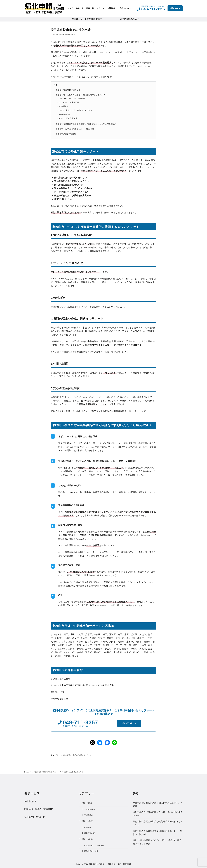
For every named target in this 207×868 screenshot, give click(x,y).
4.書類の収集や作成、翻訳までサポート (76, 110)
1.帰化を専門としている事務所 (72, 98)
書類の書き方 (90, 833)
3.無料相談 (63, 106)
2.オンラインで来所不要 (69, 102)
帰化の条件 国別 (91, 851)
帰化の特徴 (87, 803)
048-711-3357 (153, 9)
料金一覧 (80, 8)
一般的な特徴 (90, 809)
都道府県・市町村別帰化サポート (64, 35)
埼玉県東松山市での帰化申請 (73, 772)
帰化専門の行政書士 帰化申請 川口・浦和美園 (110, 864)
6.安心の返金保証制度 (68, 118)
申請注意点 (89, 815)
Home (27, 772)
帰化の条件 (87, 839)
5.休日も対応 (64, 114)
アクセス (101, 8)
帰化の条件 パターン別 (94, 846)
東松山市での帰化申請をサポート (70, 90)
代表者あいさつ (124, 8)
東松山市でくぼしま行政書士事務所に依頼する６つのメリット (82, 95)
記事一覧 (90, 8)
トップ (70, 8)
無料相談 (111, 8)
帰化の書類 (87, 821)
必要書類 (88, 827)
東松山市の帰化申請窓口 (66, 134)
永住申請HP (30, 801)
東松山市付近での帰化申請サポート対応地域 (75, 129)
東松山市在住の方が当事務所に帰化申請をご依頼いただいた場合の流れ (86, 124)
